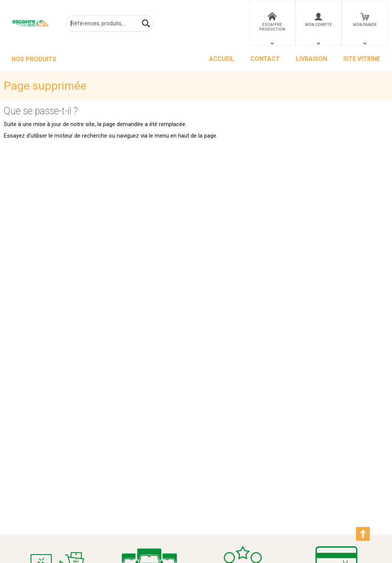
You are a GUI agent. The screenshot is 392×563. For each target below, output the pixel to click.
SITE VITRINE (362, 59)
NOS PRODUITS (34, 59)
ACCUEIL (222, 59)
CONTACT (265, 59)
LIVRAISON (311, 59)
